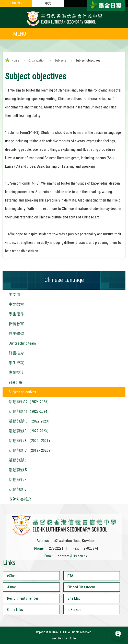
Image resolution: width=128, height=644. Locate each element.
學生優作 (16, 314)
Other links (15, 610)
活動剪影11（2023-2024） (30, 411)
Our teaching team (22, 343)
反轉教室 (16, 324)
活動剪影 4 (18, 480)
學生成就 (16, 363)
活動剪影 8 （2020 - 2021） (30, 441)
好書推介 (16, 353)
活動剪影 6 (18, 460)
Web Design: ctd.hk (64, 638)
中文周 (14, 295)
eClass (12, 576)
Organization (37, 60)
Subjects (60, 60)
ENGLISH (16, 3)
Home (15, 60)
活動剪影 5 (18, 470)
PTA (70, 576)
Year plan (15, 382)
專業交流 (16, 373)
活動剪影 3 (18, 489)
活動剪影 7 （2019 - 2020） (30, 450)
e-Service (74, 610)
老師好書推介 (20, 499)
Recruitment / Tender (23, 598)
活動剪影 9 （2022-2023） (30, 431)
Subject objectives (22, 392)
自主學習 (16, 334)
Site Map (74, 598)
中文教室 (16, 304)
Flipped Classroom (81, 587)
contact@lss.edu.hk (73, 556)
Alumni (12, 587)
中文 (48, 3)
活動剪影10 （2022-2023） (30, 421)
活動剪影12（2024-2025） (30, 402)
